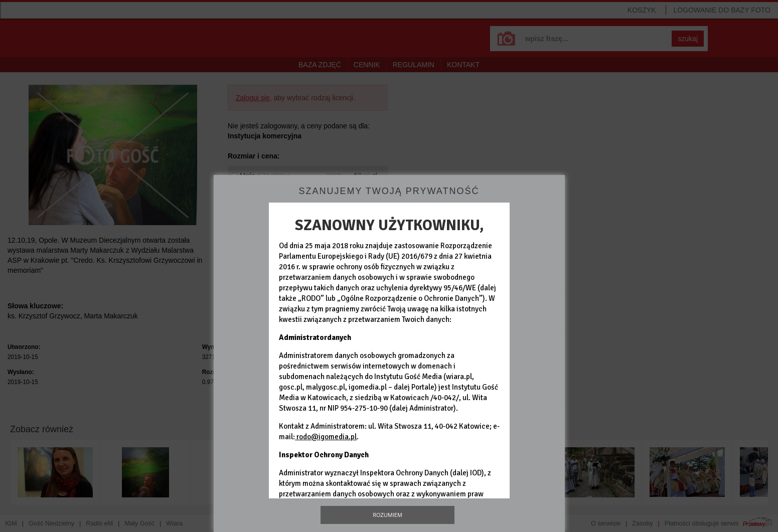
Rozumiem (387, 515)
